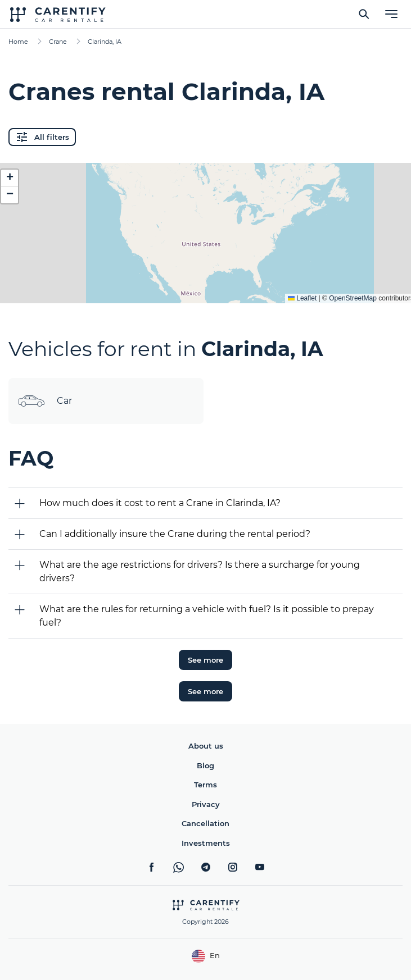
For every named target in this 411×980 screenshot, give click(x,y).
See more (205, 660)
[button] (10, 178)
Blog (205, 765)
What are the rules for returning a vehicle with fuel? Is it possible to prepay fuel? (207, 616)
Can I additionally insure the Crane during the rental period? (175, 534)
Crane (58, 42)
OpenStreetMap (353, 298)
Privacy (206, 804)
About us (206, 746)
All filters (42, 137)
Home (18, 42)
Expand (205, 286)
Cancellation (205, 823)
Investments (206, 843)
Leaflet (302, 298)
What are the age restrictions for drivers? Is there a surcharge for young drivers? (200, 571)
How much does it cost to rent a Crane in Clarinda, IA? (160, 503)
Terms (205, 785)
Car (45, 401)
